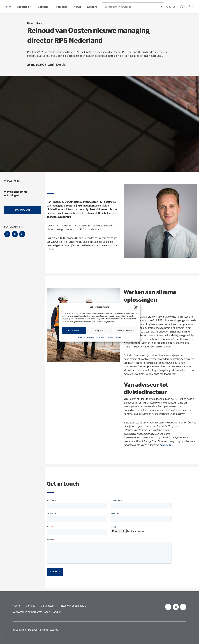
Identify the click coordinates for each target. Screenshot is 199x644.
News (77, 7)
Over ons (118, 337)
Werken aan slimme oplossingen (16, 194)
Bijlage (114, 526)
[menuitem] (22, 194)
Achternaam (117, 500)
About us (172, 7)
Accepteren (74, 330)
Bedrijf (50, 526)
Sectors (44, 7)
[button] (136, 307)
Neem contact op (22, 210)
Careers (92, 7)
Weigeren (99, 330)
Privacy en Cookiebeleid (87, 337)
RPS (29, 630)
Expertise (24, 7)
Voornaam (52, 500)
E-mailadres (52, 513)
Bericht (50, 540)
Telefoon (115, 513)
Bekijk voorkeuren (125, 330)
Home (30, 23)
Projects (62, 7)
